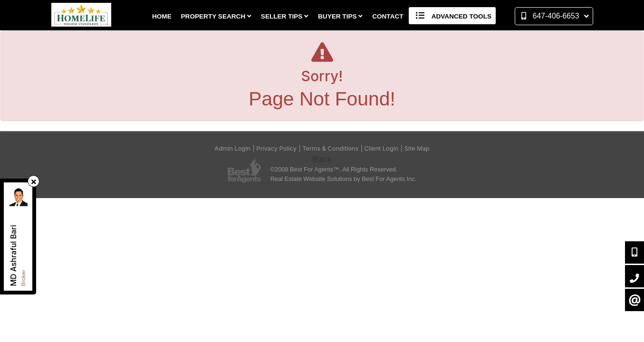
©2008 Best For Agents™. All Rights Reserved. (334, 169)
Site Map (417, 148)
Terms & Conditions (330, 148)
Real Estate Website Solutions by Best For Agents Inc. (344, 179)
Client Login (382, 148)
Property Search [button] (216, 16)
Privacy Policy (276, 148)
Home (162, 16)
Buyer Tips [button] (340, 16)
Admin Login (232, 148)
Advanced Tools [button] (452, 16)
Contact (388, 16)
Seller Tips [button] (285, 16)
